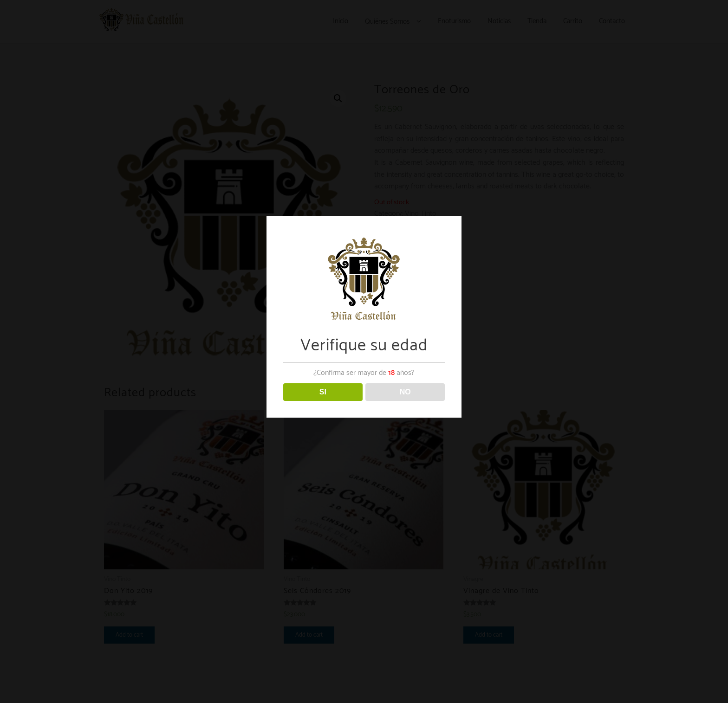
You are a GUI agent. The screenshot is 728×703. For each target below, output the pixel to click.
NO (405, 392)
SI (323, 392)
